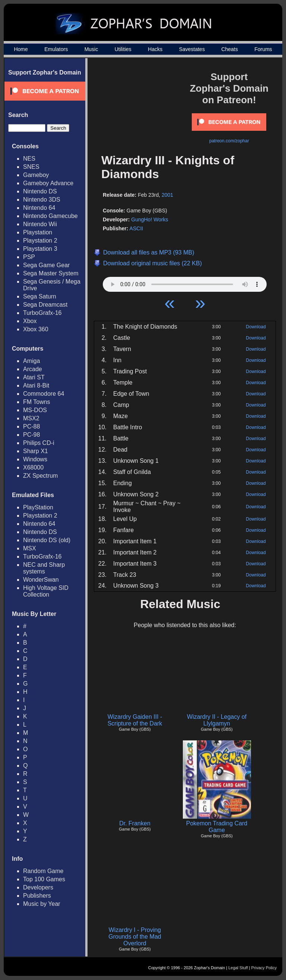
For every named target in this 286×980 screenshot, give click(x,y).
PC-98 (31, 435)
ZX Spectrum (40, 476)
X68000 (33, 467)
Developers (38, 887)
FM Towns (37, 402)
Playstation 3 (40, 249)
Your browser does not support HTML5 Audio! (185, 282)
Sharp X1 (36, 451)
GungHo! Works (150, 219)
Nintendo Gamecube (50, 216)
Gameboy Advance (48, 183)
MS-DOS (35, 410)
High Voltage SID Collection (46, 591)
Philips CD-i (39, 443)
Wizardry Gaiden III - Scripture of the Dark (135, 720)
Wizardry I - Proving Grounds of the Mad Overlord (135, 937)
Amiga (31, 361)
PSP (29, 257)
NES (29, 159)
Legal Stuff (238, 968)
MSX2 (31, 418)
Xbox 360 (36, 329)
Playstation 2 (40, 241)
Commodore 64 (44, 394)
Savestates (192, 49)
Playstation (38, 232)
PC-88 (31, 426)
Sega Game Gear (46, 265)
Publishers (37, 896)
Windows (35, 459)
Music (91, 49)
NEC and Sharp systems (44, 568)
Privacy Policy (264, 968)
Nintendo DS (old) (47, 540)
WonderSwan (41, 580)
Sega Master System (51, 273)
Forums (263, 49)
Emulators (56, 49)
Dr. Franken (135, 823)
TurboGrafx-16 (42, 313)
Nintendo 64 (39, 208)
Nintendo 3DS (42, 200)
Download (256, 327)
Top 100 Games (44, 879)
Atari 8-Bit (36, 385)
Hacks (155, 49)
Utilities (123, 49)
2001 (167, 195)
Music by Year (42, 904)
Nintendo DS (40, 191)
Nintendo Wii (40, 224)
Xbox (30, 321)
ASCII (136, 228)
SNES (31, 167)
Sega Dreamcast (45, 305)
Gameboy (36, 175)
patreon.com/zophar (229, 141)
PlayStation (38, 507)
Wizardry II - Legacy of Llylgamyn (217, 720)
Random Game (43, 871)
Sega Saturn (40, 296)
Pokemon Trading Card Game (217, 827)
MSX (30, 548)
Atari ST (34, 377)
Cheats (229, 49)
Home (21, 49)
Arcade (33, 369)
